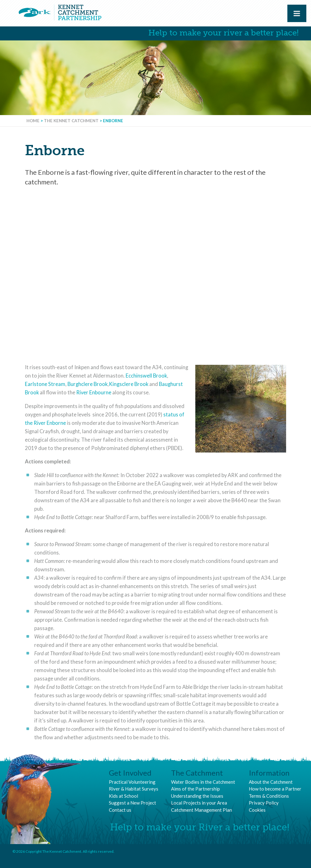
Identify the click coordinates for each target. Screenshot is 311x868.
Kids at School (123, 796)
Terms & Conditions (269, 796)
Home (33, 121)
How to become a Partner (275, 789)
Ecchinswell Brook (146, 376)
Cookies (257, 810)
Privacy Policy (264, 803)
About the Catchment (271, 782)
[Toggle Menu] (297, 13)
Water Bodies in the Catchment (203, 782)
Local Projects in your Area (199, 803)
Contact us (120, 810)
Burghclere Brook (88, 384)
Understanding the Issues (197, 796)
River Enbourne (94, 392)
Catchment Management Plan (202, 810)
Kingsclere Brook (129, 384)
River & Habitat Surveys (134, 789)
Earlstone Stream (45, 384)
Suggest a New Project (132, 803)
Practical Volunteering (132, 782)
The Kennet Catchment (71, 121)
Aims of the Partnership (195, 789)
